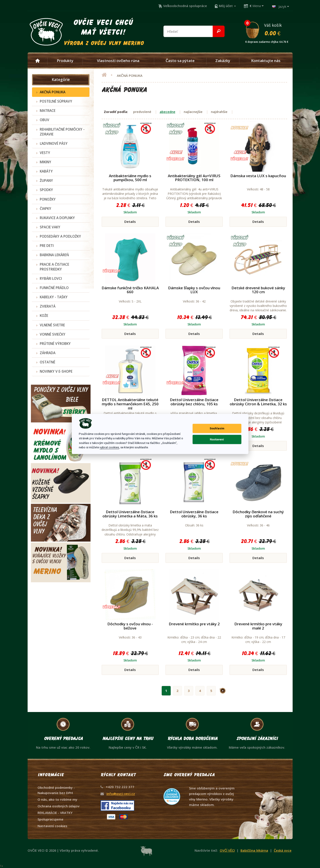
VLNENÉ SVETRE (52, 325)
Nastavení (217, 439)
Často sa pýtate (180, 61)
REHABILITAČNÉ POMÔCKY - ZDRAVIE (62, 132)
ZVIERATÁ (48, 306)
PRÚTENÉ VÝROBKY (55, 344)
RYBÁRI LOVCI (51, 278)
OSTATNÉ (47, 362)
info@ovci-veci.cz (121, 794)
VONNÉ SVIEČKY (53, 334)
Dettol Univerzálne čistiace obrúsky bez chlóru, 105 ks (194, 402)
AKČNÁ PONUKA (53, 92)
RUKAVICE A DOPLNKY (57, 218)
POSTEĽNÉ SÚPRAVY (56, 101)
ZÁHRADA (48, 353)
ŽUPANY (46, 180)
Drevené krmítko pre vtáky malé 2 (258, 626)
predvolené (142, 112)
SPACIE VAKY (50, 227)
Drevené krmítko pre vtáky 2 (194, 624)
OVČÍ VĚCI (227, 850)
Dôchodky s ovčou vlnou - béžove (130, 626)
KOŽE (44, 316)
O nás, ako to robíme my (57, 799)
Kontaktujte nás (266, 61)
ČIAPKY (45, 209)
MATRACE (48, 111)
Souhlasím (217, 428)
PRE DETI (47, 246)
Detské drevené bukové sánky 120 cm (258, 290)
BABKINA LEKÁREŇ (54, 255)
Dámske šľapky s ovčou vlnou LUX (194, 290)
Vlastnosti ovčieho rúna (118, 61)
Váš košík (269, 29)
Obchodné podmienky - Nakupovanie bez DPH (56, 790)
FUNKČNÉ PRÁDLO (54, 288)
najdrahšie (219, 112)
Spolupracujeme (50, 819)
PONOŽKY (48, 199)
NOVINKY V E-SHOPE (56, 371)
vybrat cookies (109, 447)
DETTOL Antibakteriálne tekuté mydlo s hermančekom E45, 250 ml (130, 404)
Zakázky (223, 61)
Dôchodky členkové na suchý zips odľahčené (258, 514)
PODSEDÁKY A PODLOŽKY (60, 236)
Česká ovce (283, 850)
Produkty (65, 61)
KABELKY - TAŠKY (54, 297)
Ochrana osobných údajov (59, 806)
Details (130, 222)
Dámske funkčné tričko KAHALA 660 (130, 290)
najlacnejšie (193, 112)
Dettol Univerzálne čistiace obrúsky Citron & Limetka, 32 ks (258, 402)
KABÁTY (46, 171)
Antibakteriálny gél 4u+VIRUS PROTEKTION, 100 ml (194, 178)
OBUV (44, 120)
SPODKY (46, 190)
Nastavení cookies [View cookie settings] (52, 826)
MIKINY (45, 162)
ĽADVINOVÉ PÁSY (54, 143)
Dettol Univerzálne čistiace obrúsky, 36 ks (194, 514)
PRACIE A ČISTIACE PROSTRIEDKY (54, 267)
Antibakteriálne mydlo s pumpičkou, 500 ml (130, 178)
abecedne (168, 112)
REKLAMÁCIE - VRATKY (55, 813)
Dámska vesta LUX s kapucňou (258, 176)
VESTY (45, 153)
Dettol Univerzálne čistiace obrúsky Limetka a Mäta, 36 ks (130, 514)
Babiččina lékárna (254, 850)
